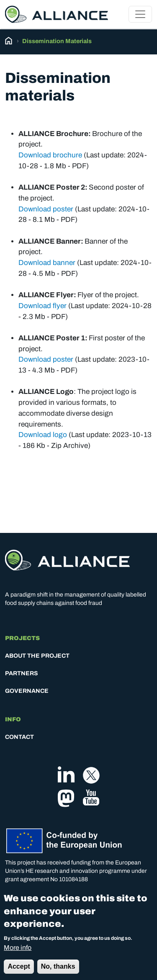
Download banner (47, 263)
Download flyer (42, 306)
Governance (27, 691)
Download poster (46, 209)
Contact (19, 737)
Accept (19, 973)
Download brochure (50, 155)
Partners (22, 673)
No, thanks (58, 973)
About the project (37, 656)
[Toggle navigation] (140, 14)
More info (18, 954)
